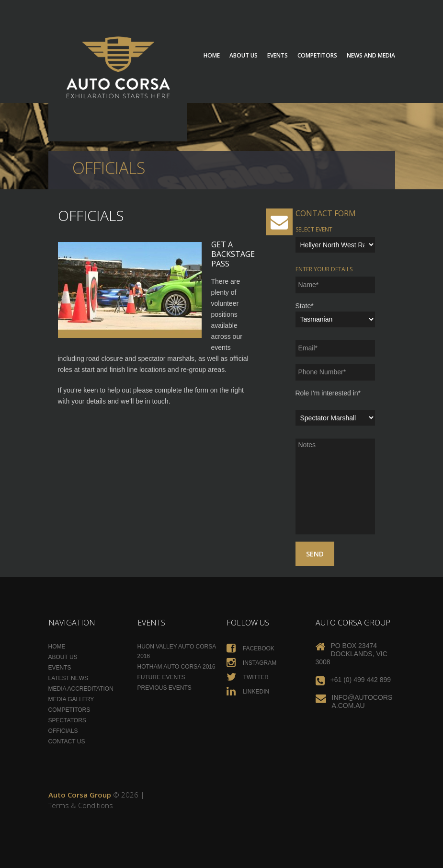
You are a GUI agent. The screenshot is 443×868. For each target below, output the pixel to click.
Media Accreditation (81, 689)
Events (278, 55)
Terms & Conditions (81, 805)
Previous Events (165, 688)
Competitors (317, 55)
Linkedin (248, 692)
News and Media (371, 55)
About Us (244, 55)
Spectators (67, 720)
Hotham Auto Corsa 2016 (176, 667)
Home (212, 55)
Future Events (161, 677)
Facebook (250, 648)
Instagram (252, 663)
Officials (63, 731)
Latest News (68, 678)
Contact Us (67, 741)
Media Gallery (71, 699)
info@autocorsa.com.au (362, 701)
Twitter (248, 677)
